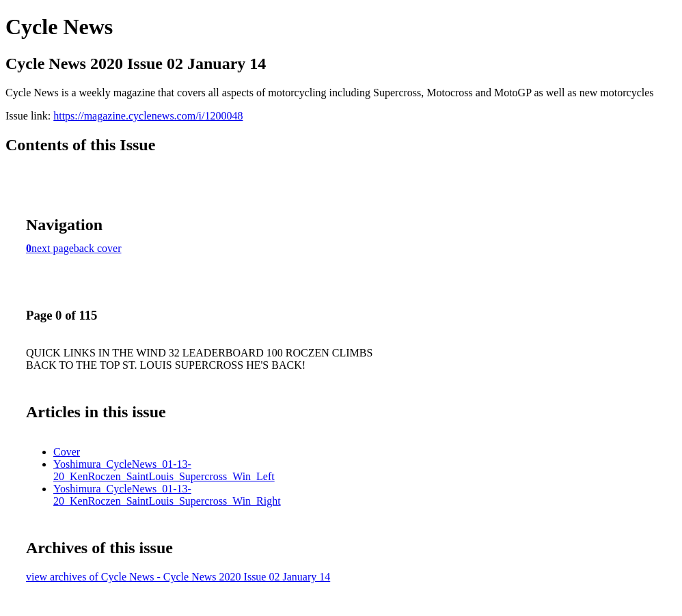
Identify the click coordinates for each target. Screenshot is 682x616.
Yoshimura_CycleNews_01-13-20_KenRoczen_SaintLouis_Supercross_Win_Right (167, 495)
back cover (98, 248)
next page (53, 248)
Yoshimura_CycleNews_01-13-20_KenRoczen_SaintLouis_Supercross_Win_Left (164, 470)
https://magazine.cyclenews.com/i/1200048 (148, 116)
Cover (67, 452)
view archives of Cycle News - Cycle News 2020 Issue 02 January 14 (178, 577)
